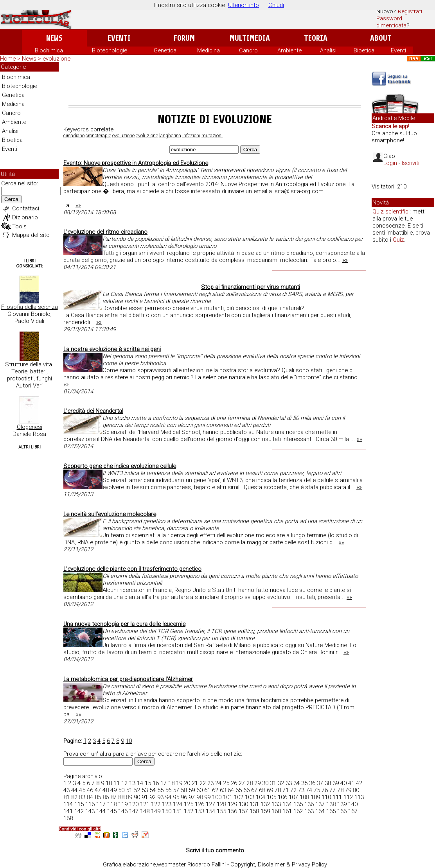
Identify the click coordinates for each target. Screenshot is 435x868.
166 (342, 811)
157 (243, 811)
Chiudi (276, 5)
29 (257, 783)
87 (113, 797)
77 (333, 790)
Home (8, 59)
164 (320, 811)
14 (140, 783)
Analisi (328, 50)
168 (68, 818)
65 (239, 790)
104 (261, 797)
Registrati (410, 11)
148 (145, 811)
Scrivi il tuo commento (215, 850)
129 (232, 804)
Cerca (11, 199)
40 (343, 783)
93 (160, 797)
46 (90, 790)
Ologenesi (30, 427)
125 (189, 804)
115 (79, 804)
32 (281, 783)
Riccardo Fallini (207, 864)
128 (221, 804)
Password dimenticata (391, 22)
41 (351, 783)
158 (254, 811)
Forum (184, 38)
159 (265, 811)
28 (250, 783)
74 (309, 790)
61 (207, 790)
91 (145, 797)
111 (337, 797)
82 (74, 797)
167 (353, 811)
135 (298, 804)
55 (160, 790)
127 (210, 804)
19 (179, 783)
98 (200, 797)
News (54, 38)
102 (239, 797)
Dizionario (25, 217)
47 (98, 790)
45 (82, 790)
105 (271, 797)
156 (232, 811)
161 (287, 811)
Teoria (316, 38)
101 (228, 797)
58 (184, 790)
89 (129, 797)
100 (217, 797)
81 (67, 797)
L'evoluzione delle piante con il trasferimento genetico (132, 569)
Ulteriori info (244, 5)
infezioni (191, 136)
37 (320, 783)
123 (167, 804)
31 (273, 783)
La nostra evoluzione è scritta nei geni (112, 349)
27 (242, 783)
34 (297, 783)
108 (304, 797)
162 (298, 811)
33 (289, 783)
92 (153, 797)
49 (113, 790)
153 (200, 811)
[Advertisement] (215, 84)
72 (293, 790)
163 (309, 811)
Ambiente (289, 50)
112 (348, 797)
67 (254, 790)
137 (320, 804)
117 (101, 804)
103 (250, 797)
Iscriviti (411, 163)
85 (98, 797)
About (381, 38)
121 (145, 804)
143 (90, 811)
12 (124, 783)
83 (82, 797)
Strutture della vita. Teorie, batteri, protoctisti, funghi (29, 371)
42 (359, 783)
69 (270, 790)
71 (286, 790)
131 (254, 804)
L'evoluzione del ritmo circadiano (105, 232)
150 (167, 811)
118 (112, 804)
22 (203, 783)
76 (325, 790)
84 (90, 797)
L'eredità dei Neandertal (93, 411)
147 (134, 811)
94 (168, 797)
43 (67, 790)
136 (309, 804)
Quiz (398, 240)
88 (121, 797)
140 (353, 804)
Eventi (119, 38)
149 (156, 811)
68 (262, 790)
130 (243, 804)
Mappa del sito (31, 235)
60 (200, 790)
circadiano (74, 136)
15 (148, 783)
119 (123, 804)
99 (207, 797)
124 (178, 804)
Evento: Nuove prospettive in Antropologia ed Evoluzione (136, 163)
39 (336, 783)
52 (137, 790)
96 (184, 797)
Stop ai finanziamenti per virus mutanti (251, 287)
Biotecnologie (110, 50)
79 (348, 790)
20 (187, 783)
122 (156, 804)
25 (226, 783)
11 (117, 783)
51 (129, 790)
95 (176, 797)
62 (215, 790)
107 (293, 797)
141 (68, 811)
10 (129, 741)
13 (132, 783)
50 (121, 790)
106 (282, 797)
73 (301, 790)
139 (342, 804)
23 (210, 783)
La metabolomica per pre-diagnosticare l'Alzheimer (128, 679)
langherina (170, 136)
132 (265, 804)
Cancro (248, 50)
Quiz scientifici (391, 212)
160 (276, 811)
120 (134, 804)
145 (112, 811)
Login (390, 163)
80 (356, 790)
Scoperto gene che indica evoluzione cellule (120, 466)
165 (331, 811)
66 (246, 790)
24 (218, 783)
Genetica (165, 50)
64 (231, 790)
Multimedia (250, 38)
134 (287, 804)
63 (223, 790)
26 (234, 783)
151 (178, 811)
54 (153, 790)
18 (171, 783)
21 (195, 783)
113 (359, 797)
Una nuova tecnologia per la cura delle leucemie (124, 624)
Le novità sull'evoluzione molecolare (110, 514)
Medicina (209, 50)
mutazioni (212, 136)
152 (189, 811)
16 (156, 783)
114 (68, 804)
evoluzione (123, 136)
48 (106, 790)
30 (265, 783)
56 (168, 790)
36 (312, 783)
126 (200, 804)
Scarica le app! (390, 126)
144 (101, 811)
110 (326, 797)
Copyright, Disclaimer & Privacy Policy (279, 864)
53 (145, 790)
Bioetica (364, 50)
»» (78, 205)
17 (164, 783)
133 (276, 804)
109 (315, 797)
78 (340, 790)
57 (176, 790)
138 (331, 804)
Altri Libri (30, 447)
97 (192, 797)
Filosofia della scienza (30, 307)
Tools (19, 226)
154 (210, 811)
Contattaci (26, 208)
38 (328, 783)
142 (79, 811)
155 (221, 811)
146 (123, 811)
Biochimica (49, 50)
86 (106, 797)
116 (90, 804)
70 (278, 790)
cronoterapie (98, 136)
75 (317, 790)
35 (304, 783)
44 (74, 790)
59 (192, 790)
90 (137, 797)
